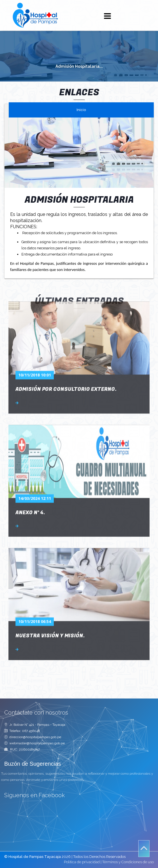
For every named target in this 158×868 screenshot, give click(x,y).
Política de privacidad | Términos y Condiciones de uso (109, 862)
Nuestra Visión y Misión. (50, 590)
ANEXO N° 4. (30, 467)
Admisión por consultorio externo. (66, 343)
